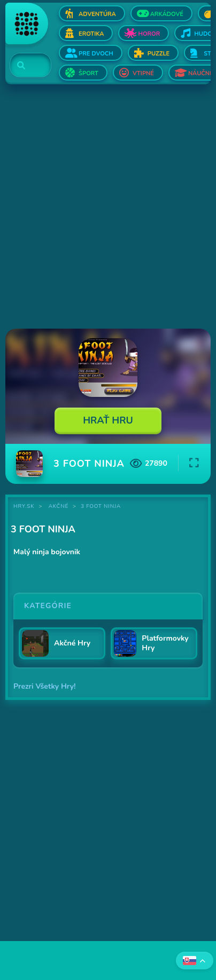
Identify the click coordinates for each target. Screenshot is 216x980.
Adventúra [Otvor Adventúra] (97, 14)
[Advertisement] (108, 208)
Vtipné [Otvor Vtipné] (143, 73)
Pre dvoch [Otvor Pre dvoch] (96, 54)
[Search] (24, 66)
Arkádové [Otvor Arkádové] (167, 14)
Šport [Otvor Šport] (88, 73)
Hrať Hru (108, 420)
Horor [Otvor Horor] (149, 34)
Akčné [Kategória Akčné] (59, 506)
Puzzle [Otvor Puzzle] (159, 54)
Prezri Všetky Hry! (44, 686)
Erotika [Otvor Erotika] (91, 34)
